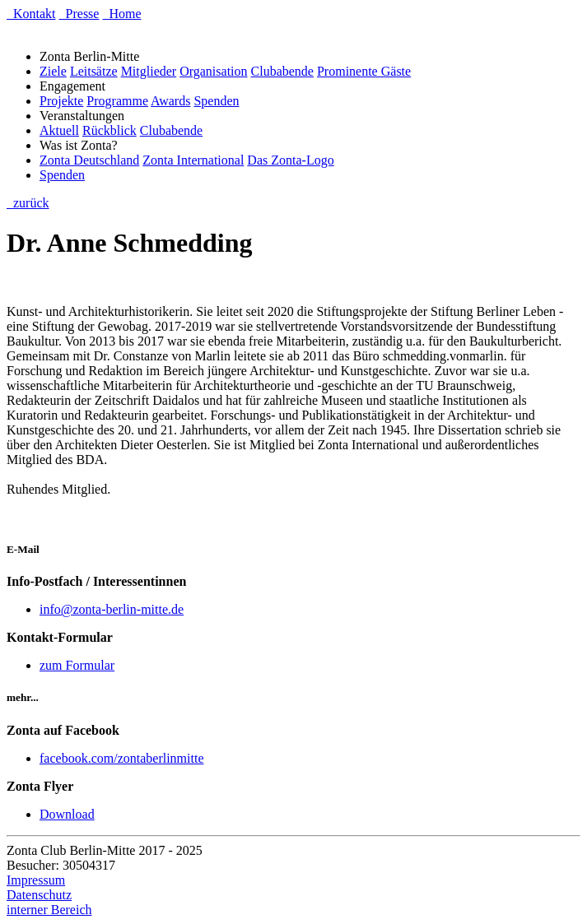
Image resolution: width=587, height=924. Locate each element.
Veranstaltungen (85, 116)
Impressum (36, 880)
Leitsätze (94, 71)
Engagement (76, 86)
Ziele (53, 71)
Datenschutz (39, 895)
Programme (117, 101)
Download (67, 814)
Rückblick (109, 130)
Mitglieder (149, 71)
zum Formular (77, 665)
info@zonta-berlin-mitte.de (112, 609)
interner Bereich (49, 910)
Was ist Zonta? (82, 145)
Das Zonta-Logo (290, 160)
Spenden (216, 101)
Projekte (61, 101)
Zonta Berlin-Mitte (93, 56)
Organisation (213, 71)
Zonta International (193, 160)
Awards (170, 101)
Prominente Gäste (364, 71)
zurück (28, 203)
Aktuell (59, 130)
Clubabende (282, 71)
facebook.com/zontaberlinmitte (121, 758)
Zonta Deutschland (89, 160)
